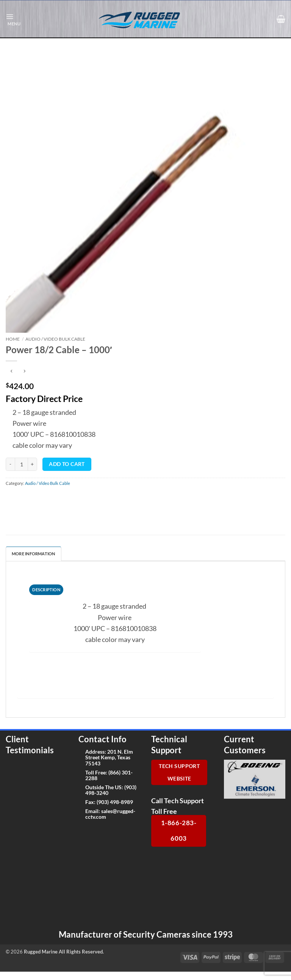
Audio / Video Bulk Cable (55, 339)
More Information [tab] (34, 554)
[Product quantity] (21, 464)
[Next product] (12, 371)
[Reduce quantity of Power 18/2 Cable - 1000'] (10, 464)
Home (13, 339)
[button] (13, 19)
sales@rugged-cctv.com (110, 814)
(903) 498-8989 (115, 802)
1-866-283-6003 (179, 830)
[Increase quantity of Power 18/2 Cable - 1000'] (33, 464)
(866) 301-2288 (109, 775)
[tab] (46, 590)
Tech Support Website (179, 772)
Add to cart (67, 464)
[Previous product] (24, 371)
